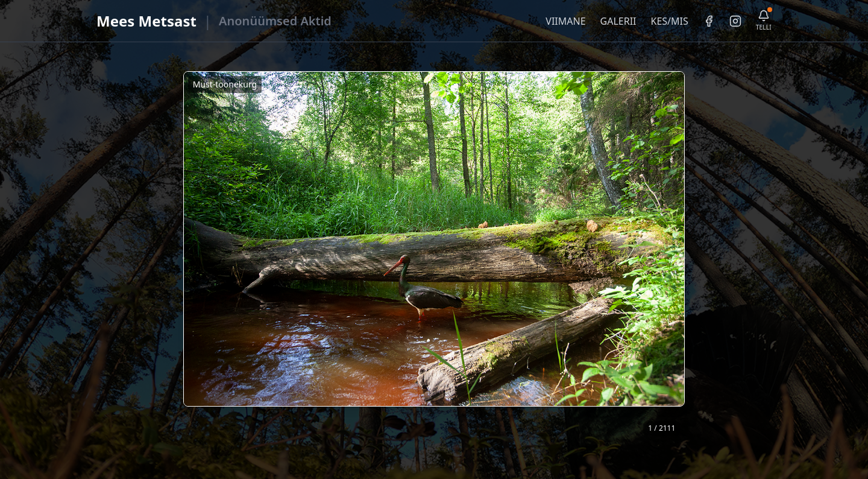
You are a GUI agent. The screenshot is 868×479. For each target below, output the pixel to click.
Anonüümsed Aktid (275, 21)
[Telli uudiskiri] (764, 21)
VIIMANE (565, 21)
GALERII (618, 21)
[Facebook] (709, 21)
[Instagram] (735, 21)
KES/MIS (669, 21)
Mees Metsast (146, 21)
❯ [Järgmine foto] (680, 255)
